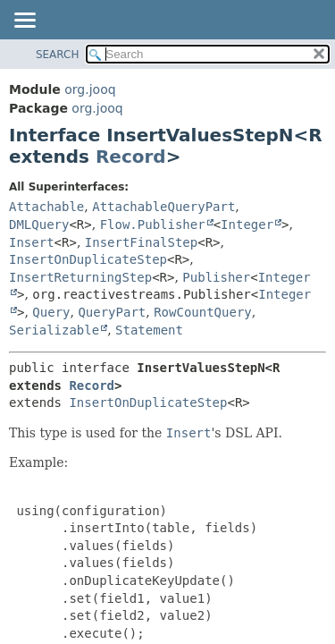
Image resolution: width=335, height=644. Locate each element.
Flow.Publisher (153, 225)
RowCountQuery (203, 312)
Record (131, 157)
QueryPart (112, 312)
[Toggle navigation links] (24, 21)
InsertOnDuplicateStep (88, 259)
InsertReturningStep (80, 277)
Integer (247, 225)
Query (51, 312)
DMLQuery (39, 225)
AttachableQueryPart (163, 207)
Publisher (216, 277)
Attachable (46, 207)
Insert (32, 242)
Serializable (54, 330)
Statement (149, 330)
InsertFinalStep (141, 242)
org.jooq (90, 89)
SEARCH (58, 55)
